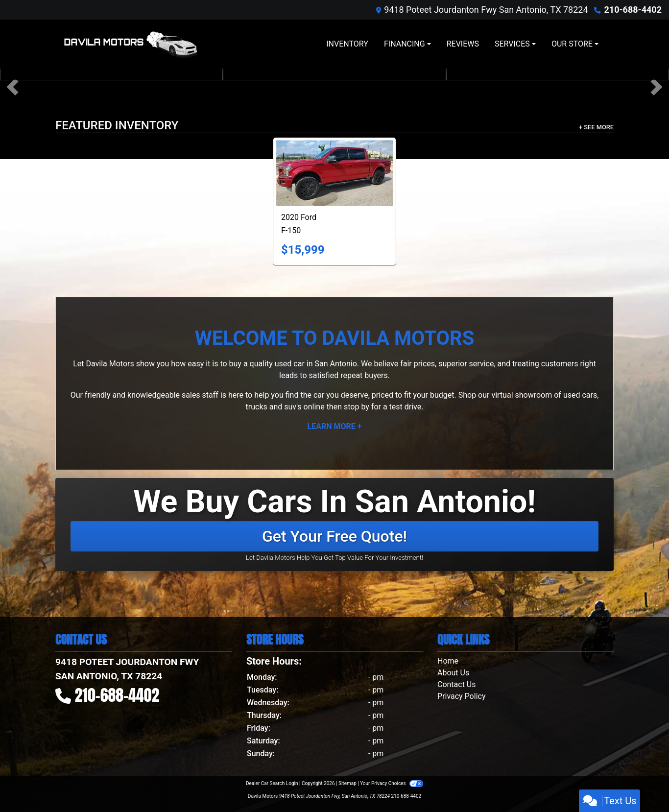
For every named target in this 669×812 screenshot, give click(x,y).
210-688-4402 (633, 10)
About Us (453, 673)
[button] (12, 87)
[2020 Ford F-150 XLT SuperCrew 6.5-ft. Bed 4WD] (334, 173)
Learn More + (335, 426)
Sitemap (347, 783)
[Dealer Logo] (131, 44)
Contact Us (457, 684)
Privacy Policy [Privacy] (462, 696)
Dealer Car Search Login (272, 783)
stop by (357, 407)
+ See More (596, 127)
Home (448, 661)
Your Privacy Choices (392, 783)
